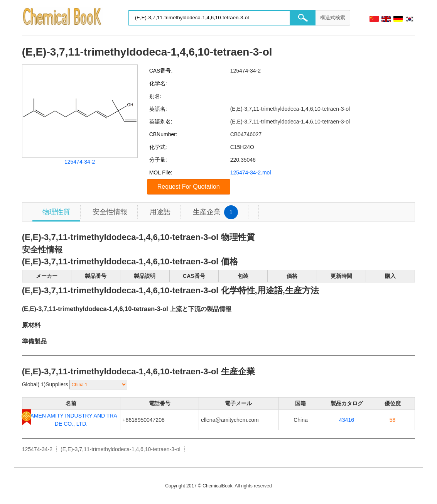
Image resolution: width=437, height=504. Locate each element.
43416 (347, 420)
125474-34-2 (80, 162)
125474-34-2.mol (251, 173)
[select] (98, 385)
